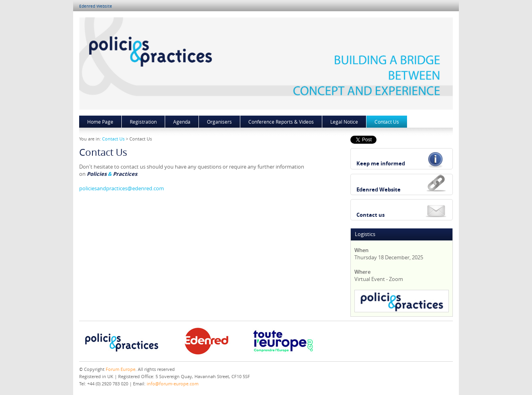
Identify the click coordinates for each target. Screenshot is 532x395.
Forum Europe (121, 369)
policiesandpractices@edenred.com (122, 188)
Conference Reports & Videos (281, 122)
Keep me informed (381, 163)
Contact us (370, 215)
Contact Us (387, 122)
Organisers (219, 122)
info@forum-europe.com (173, 384)
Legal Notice (344, 122)
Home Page (100, 122)
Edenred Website (96, 6)
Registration (143, 122)
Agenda (182, 122)
